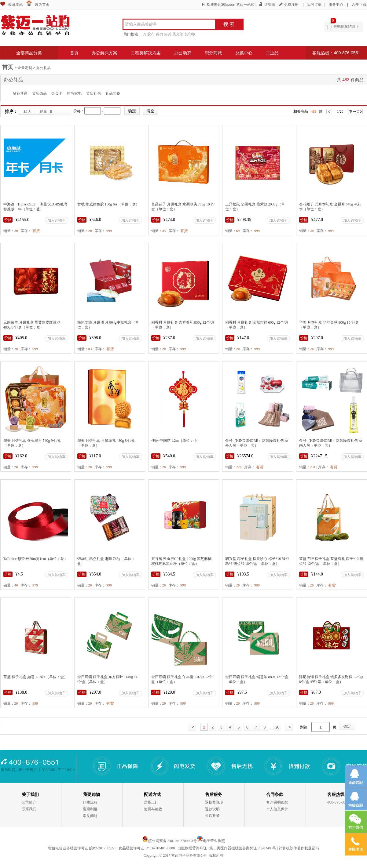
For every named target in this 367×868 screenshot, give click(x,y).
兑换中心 (244, 53)
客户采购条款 (277, 802)
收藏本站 (16, 5)
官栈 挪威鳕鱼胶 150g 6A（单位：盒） (108, 204)
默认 (27, 111)
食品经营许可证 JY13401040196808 (147, 848)
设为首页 (42, 5)
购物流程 (90, 802)
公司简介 (29, 802)
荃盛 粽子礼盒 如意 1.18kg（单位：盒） (35, 677)
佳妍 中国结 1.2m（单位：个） (176, 441)
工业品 (272, 53)
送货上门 (151, 802)
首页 (74, 53)
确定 (347, 726)
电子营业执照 (214, 841)
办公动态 (183, 53)
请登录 (270, 5)
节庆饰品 (39, 93)
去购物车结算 (344, 27)
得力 (160, 34)
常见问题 (90, 816)
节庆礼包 (94, 93)
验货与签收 (153, 809)
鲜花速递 (20, 93)
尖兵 (168, 34)
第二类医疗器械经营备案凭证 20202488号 (243, 848)
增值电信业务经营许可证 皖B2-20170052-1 (82, 848)
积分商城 (213, 53)
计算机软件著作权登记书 (299, 848)
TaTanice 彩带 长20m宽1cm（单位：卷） (36, 559)
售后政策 (212, 816)
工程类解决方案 (146, 53)
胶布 (151, 34)
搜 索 (229, 24)
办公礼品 (43, 68)
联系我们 (29, 809)
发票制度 (90, 809)
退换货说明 (214, 802)
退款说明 (212, 809)
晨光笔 (178, 34)
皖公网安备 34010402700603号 (169, 841)
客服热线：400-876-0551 (336, 53)
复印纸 (190, 34)
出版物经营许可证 (192, 848)
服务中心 (336, 5)
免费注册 (291, 5)
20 (277, 727)
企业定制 (25, 68)
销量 (43, 111)
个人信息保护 (277, 809)
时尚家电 (74, 93)
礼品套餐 (113, 93)
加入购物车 (57, 220)
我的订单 (314, 5)
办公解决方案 (105, 53)
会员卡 (57, 93)
